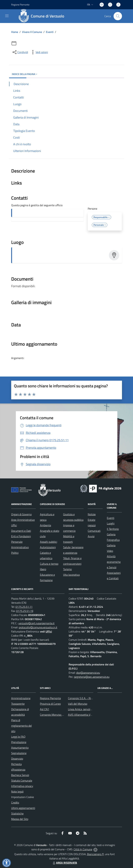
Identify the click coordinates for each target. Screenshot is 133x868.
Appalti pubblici (49, 542)
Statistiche (17, 813)
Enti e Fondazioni (21, 536)
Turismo (67, 569)
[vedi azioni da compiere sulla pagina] (39, 52)
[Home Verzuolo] (42, 16)
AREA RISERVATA (65, 863)
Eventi (50, 32)
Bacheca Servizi (20, 775)
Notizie (92, 514)
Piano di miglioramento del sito (22, 726)
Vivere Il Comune (32, 32)
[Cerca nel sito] (118, 16)
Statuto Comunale (22, 781)
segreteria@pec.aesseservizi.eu (92, 677)
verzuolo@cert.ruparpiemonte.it (36, 623)
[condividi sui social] (20, 52)
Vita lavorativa (71, 575)
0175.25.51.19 (25, 611)
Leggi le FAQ (18, 737)
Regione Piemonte (50, 698)
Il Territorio (113, 529)
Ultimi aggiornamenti (23, 808)
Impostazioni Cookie (23, 797)
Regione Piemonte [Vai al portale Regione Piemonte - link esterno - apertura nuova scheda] (20, 5)
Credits (15, 802)
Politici (15, 553)
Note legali (17, 791)
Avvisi (91, 536)
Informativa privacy (22, 786)
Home (15, 32)
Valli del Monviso (78, 704)
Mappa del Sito (20, 819)
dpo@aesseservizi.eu (88, 673)
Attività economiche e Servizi (114, 562)
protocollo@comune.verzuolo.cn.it (38, 627)
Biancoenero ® (95, 854)
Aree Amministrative (23, 520)
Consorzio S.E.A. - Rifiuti (82, 698)
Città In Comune (83, 849)
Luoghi (111, 523)
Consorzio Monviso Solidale (55, 715)
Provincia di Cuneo (50, 704)
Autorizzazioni (48, 547)
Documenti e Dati (21, 531)
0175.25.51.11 (24, 607)
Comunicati (94, 531)
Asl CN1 (45, 709)
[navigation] (7, 16)
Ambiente (46, 525)
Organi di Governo (21, 514)
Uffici (14, 525)
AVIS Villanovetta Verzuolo (83, 715)
